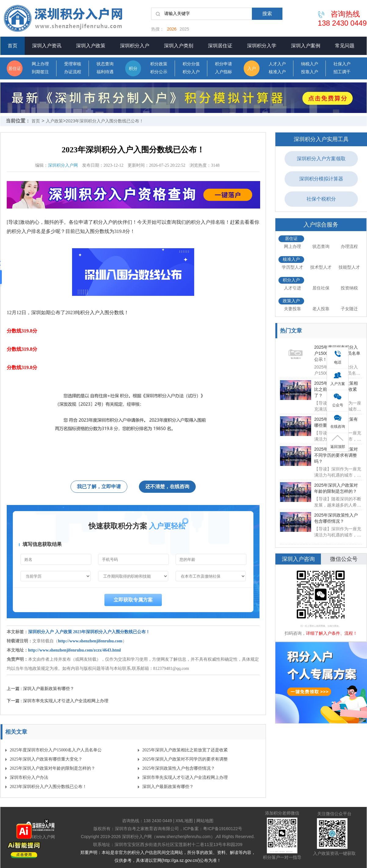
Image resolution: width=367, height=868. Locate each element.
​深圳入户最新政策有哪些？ (168, 787)
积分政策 (159, 64)
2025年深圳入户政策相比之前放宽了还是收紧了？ (185, 751)
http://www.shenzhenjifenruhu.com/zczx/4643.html (74, 650)
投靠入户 (310, 72)
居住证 (15, 68)
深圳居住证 (220, 46)
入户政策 (54, 121)
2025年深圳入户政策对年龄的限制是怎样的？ (53, 768)
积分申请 (223, 64)
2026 (172, 29)
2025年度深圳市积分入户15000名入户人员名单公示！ (56, 751)
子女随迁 (349, 309)
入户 (252, 68)
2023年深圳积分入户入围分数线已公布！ (105, 121)
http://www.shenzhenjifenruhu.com (90, 641)
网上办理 (40, 64)
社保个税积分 (321, 199)
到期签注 (40, 72)
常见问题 (345, 46)
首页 (13, 46)
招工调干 (342, 72)
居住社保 (321, 288)
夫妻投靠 (293, 309)
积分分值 (191, 64)
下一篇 (58, 701)
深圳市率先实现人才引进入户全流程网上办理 (185, 777)
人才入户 (277, 64)
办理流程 (349, 246)
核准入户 (277, 72)
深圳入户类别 (179, 46)
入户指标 (223, 72)
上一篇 (40, 688)
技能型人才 (349, 267)
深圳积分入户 (135, 46)
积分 (133, 68)
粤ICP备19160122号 (223, 829)
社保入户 (342, 64)
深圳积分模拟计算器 (321, 179)
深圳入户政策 (91, 46)
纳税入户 (310, 64)
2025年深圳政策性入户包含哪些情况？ (179, 768)
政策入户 (291, 301)
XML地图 (184, 821)
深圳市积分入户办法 (29, 777)
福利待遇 (105, 72)
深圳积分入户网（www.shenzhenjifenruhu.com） (168, 837)
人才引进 (293, 288)
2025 (184, 29)
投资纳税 (349, 288)
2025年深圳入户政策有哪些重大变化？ (46, 759)
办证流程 (73, 72)
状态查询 (105, 64)
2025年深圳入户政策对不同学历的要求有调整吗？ (185, 760)
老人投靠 (321, 309)
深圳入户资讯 (47, 46)
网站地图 (205, 821)
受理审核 (73, 64)
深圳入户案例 (306, 46)
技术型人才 (321, 267)
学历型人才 (293, 267)
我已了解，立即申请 (99, 487)
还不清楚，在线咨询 (167, 487)
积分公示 (159, 72)
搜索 (267, 14)
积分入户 (191, 72)
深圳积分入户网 (63, 165)
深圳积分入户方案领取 (321, 159)
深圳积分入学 (262, 46)
